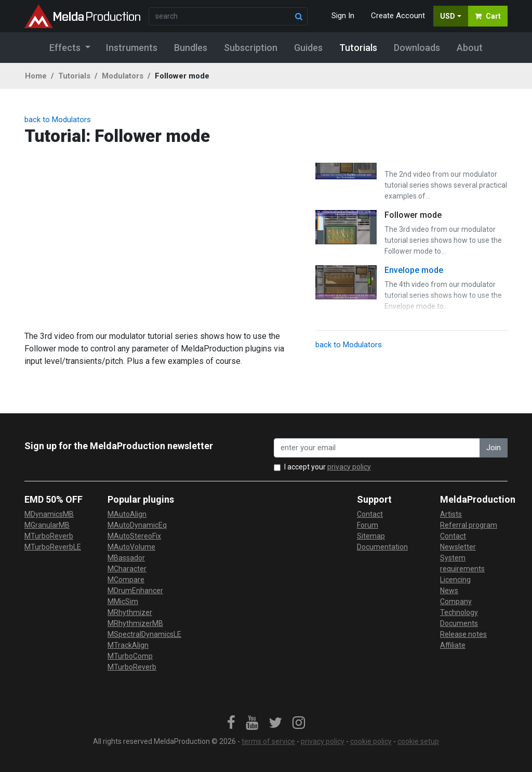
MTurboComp (130, 656)
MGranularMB (47, 525)
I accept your (328, 467)
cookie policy (371, 741)
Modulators (123, 76)
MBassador (126, 558)
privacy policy (349, 467)
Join (494, 448)
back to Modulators (58, 120)
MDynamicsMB (49, 514)
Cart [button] (488, 16)
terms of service (268, 741)
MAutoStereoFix (134, 536)
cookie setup (418, 741)
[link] (231, 723)
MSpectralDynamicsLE (144, 634)
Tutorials (74, 76)
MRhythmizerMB (135, 623)
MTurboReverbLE (53, 547)
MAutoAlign (127, 514)
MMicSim (123, 601)
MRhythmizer (130, 612)
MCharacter (127, 569)
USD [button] (448, 16)
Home (36, 76)
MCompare (126, 580)
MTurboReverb (49, 536)
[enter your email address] (377, 448)
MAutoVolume (131, 547)
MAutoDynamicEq (137, 525)
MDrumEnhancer (135, 591)
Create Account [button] (398, 16)
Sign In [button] (343, 16)
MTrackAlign (128, 645)
